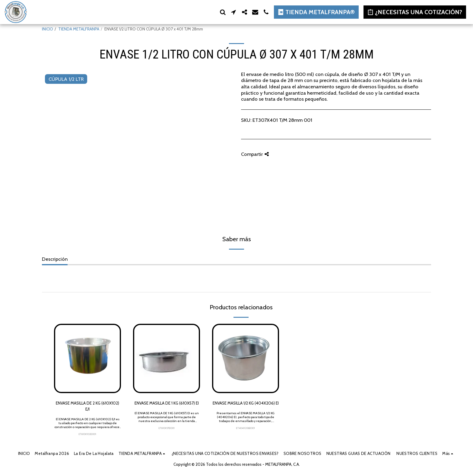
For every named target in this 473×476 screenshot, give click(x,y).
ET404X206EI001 (246, 428)
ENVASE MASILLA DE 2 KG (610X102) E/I (87, 406)
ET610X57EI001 (167, 428)
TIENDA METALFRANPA (79, 29)
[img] (87, 358)
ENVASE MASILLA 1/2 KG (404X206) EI (246, 403)
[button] (223, 12)
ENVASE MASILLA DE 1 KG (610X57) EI (167, 403)
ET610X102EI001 (87, 434)
